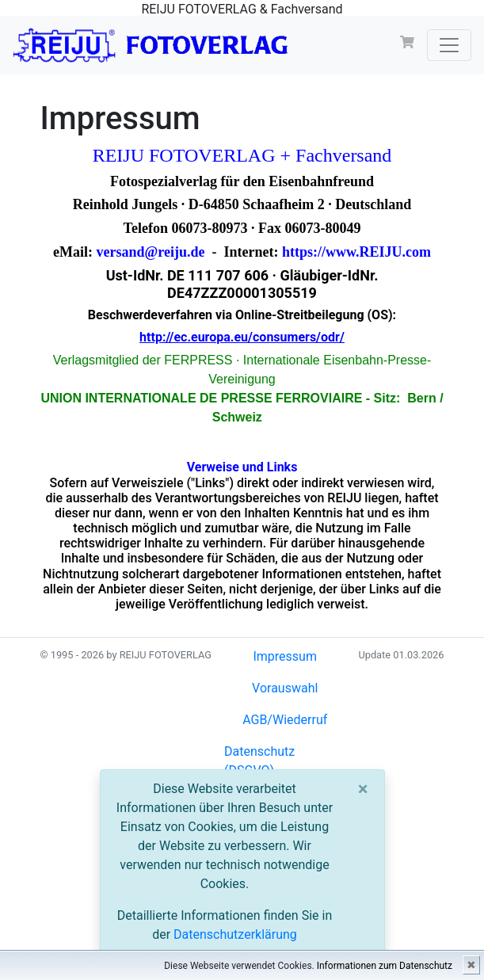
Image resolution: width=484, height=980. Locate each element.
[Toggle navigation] (449, 45)
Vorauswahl (285, 688)
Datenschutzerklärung (235, 934)
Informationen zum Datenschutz (385, 966)
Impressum (285, 656)
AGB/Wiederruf (285, 720)
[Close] (363, 789)
